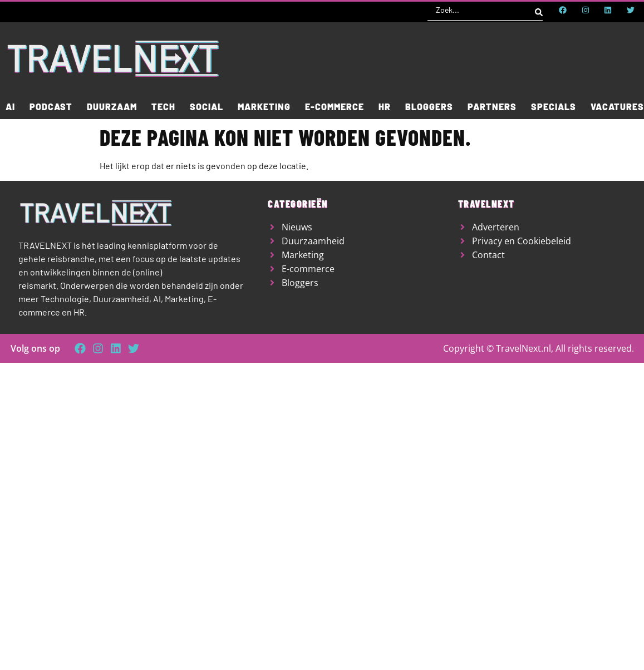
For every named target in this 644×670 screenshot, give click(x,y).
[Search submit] (539, 10)
